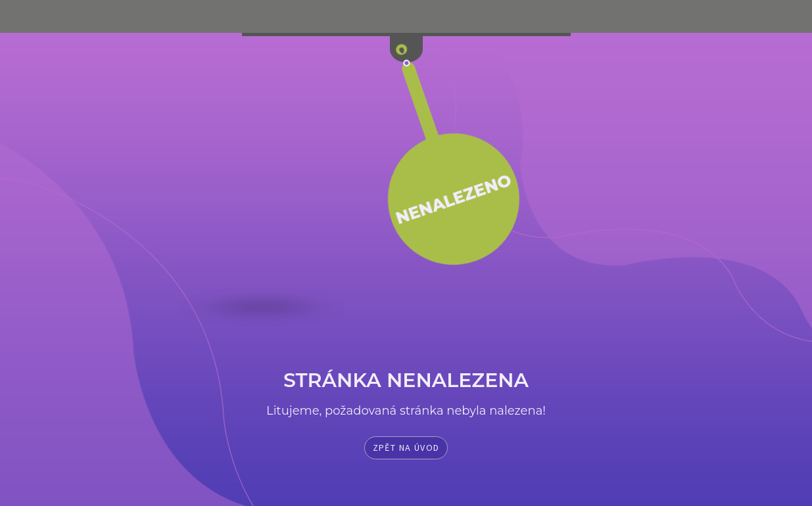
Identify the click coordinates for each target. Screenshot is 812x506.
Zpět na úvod (406, 448)
